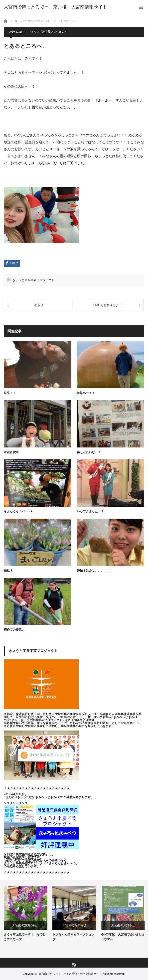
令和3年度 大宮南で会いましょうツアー (123, 937)
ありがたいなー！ (89, 452)
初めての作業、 (14, 630)
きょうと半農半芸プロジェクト (48, 32)
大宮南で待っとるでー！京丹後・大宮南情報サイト (70, 974)
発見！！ (10, 393)
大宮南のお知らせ (74, 925)
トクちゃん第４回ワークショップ (73, 937)
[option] (26, 914)
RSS (74, 964)
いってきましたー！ (90, 511)
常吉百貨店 (11, 452)
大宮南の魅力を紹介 (26, 925)
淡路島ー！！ (86, 393)
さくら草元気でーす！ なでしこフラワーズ (25, 937)
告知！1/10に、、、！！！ (95, 571)
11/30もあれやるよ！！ (109, 305)
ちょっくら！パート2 (18, 511)
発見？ (8, 571)
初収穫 (39, 305)
